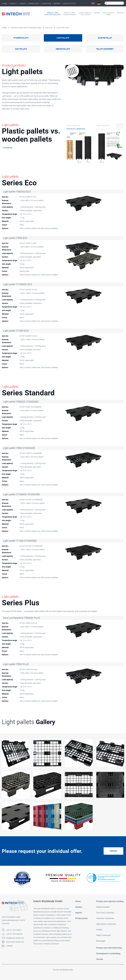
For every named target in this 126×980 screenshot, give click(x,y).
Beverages (101, 941)
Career (23, 4)
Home (4, 4)
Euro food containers (105, 913)
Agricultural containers (106, 924)
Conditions (46, 4)
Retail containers (104, 935)
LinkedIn (9, 946)
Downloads (33, 4)
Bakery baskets (103, 907)
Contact (13, 4)
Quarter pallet (105, 38)
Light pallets (63, 28)
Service (97, 13)
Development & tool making (85, 14)
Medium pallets (63, 49)
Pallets (49, 28)
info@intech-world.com (15, 938)
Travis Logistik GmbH (108, 14)
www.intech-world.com (15, 942)
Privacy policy (70, 4)
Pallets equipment (105, 49)
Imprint (57, 4)
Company (120, 13)
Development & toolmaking (108, 953)
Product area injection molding (110, 901)
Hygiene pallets (21, 38)
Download (8, 148)
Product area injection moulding (53, 14)
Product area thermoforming (69, 14)
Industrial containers (105, 918)
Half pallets (21, 49)
